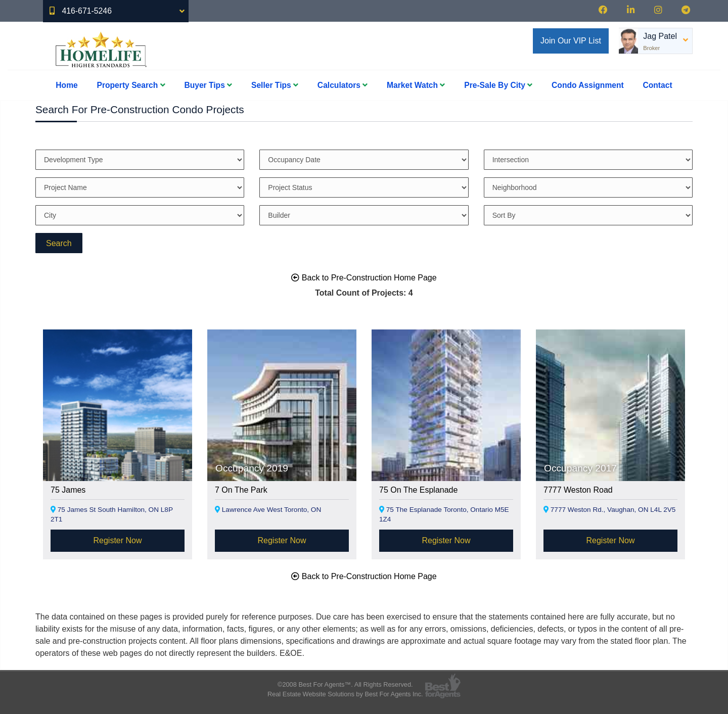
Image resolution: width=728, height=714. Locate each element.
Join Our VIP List (571, 41)
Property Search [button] (131, 85)
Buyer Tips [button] (208, 85)
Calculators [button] (343, 85)
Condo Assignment (588, 85)
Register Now (117, 540)
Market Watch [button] (416, 85)
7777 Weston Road (578, 490)
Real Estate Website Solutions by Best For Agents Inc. (345, 694)
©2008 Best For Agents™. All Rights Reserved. (345, 684)
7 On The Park (241, 490)
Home (66, 85)
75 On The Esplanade (418, 490)
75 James (68, 490)
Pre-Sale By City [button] (498, 85)
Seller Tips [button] (275, 85)
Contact (658, 85)
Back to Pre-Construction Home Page (364, 278)
